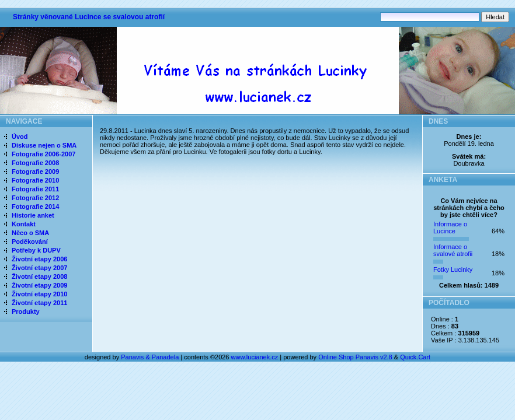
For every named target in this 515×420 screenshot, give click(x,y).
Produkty (26, 311)
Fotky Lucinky (453, 269)
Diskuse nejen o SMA (44, 145)
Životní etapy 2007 (39, 268)
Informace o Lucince (450, 228)
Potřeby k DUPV (36, 250)
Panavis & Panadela (151, 357)
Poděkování (30, 242)
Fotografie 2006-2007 (44, 154)
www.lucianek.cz (255, 357)
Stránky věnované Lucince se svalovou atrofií (89, 17)
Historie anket (33, 215)
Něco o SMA (30, 233)
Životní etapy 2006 (39, 259)
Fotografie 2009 (35, 171)
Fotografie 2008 (35, 163)
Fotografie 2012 (35, 198)
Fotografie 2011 (35, 189)
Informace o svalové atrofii (453, 250)
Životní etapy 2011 (39, 303)
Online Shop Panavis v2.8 (355, 357)
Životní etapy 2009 (39, 285)
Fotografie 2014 (35, 206)
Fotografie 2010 (35, 180)
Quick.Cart (415, 357)
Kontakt (24, 224)
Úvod (20, 136)
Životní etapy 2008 (39, 276)
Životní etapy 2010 (39, 294)
